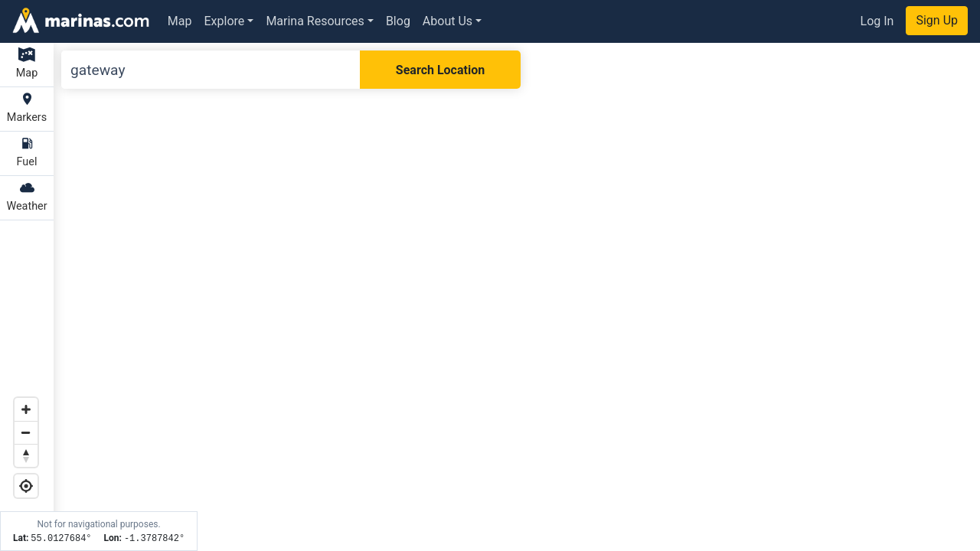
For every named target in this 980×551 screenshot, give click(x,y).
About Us (448, 21)
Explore (225, 21)
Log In (877, 21)
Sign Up (937, 20)
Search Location (440, 70)
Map (180, 21)
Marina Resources (315, 21)
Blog (398, 21)
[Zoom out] (26, 432)
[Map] (490, 297)
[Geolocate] (26, 486)
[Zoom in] (26, 409)
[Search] (211, 70)
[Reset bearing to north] (26, 455)
